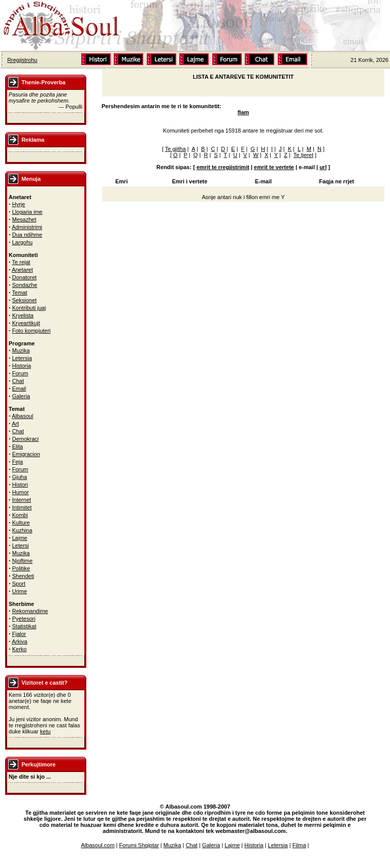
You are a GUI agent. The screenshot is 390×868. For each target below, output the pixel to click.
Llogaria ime (27, 212)
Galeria (21, 396)
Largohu (22, 242)
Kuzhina (22, 530)
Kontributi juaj (29, 308)
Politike (21, 568)
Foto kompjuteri (31, 331)
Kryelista (23, 315)
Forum (20, 373)
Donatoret (24, 277)
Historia (22, 366)
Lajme (20, 538)
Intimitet (22, 507)
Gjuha (20, 477)
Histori (20, 485)
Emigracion (26, 454)
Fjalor (19, 634)
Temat (20, 293)
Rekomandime (30, 611)
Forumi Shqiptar (139, 845)
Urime (20, 591)
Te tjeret (303, 155)
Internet (22, 500)
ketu (45, 731)
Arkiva (20, 641)
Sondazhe (25, 285)
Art (15, 424)
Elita (18, 446)
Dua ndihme (27, 235)
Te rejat (21, 262)
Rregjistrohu (22, 60)
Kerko (20, 649)
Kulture (21, 523)
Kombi (20, 515)
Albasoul (22, 416)
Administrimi (27, 227)
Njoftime (22, 561)
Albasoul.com (98, 845)
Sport (19, 584)
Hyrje (19, 204)
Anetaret (22, 270)
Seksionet (24, 300)
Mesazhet (24, 219)
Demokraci (26, 439)
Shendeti (23, 576)
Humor (21, 492)
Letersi (21, 545)
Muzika (21, 350)
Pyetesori (24, 619)
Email (19, 389)
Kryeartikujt (26, 323)
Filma (299, 845)
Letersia (22, 358)
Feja (18, 462)
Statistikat (24, 626)
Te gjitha (175, 149)
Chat (18, 381)
